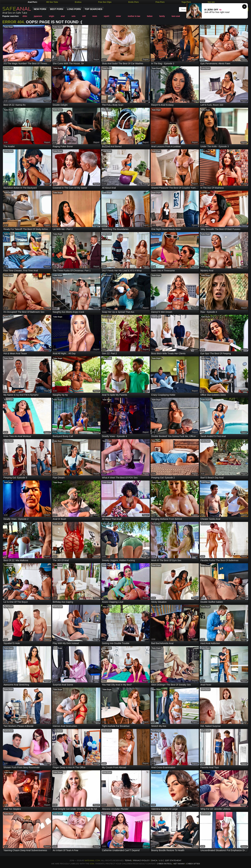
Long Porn (74, 9)
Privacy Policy (142, 860)
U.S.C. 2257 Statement (170, 860)
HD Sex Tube (52, 2)
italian (150, 16)
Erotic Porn (134, 2)
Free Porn (160, 2)
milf (84, 16)
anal (63, 16)
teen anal (176, 16)
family (162, 16)
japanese (38, 16)
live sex (211, 2)
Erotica (78, 2)
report (47, 60)
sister (118, 16)
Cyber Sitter (193, 864)
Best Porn (57, 9)
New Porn (40, 9)
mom (95, 16)
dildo (25, 16)
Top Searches (93, 9)
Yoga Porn (186, 2)
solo (74, 16)
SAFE (17, 9)
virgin (51, 16)
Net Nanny (179, 864)
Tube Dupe (8, 27)
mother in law (134, 16)
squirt (106, 16)
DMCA (154, 860)
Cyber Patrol (164, 864)
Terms (128, 860)
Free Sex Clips (105, 2)
